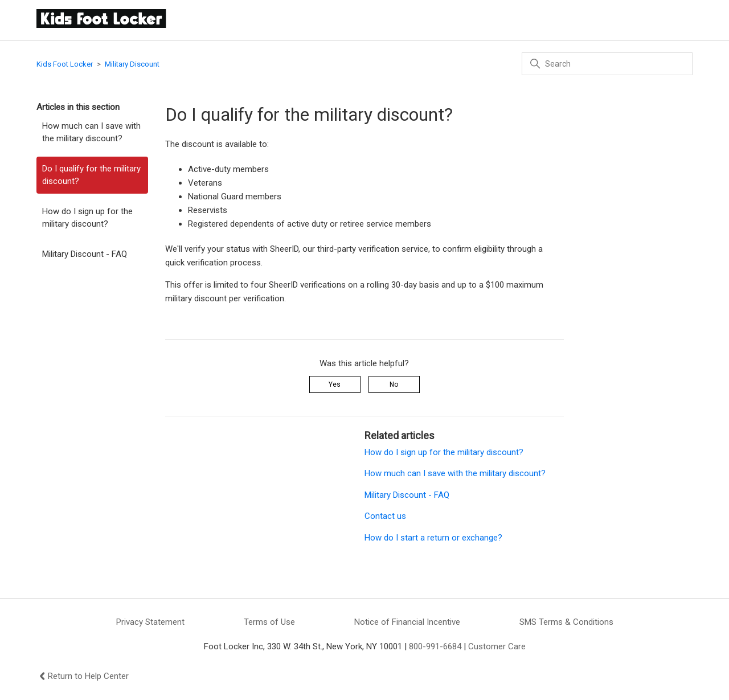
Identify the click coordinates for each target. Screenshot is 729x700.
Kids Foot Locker (65, 64)
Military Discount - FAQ (85, 254)
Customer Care (497, 646)
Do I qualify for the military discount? (91, 175)
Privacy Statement (150, 622)
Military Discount (132, 64)
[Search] (607, 64)
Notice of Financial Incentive (407, 622)
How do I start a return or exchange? (433, 538)
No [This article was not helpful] (394, 384)
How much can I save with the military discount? (91, 132)
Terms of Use (269, 622)
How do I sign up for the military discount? (87, 218)
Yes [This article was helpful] (335, 384)
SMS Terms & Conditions (566, 622)
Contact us (385, 516)
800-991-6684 (435, 646)
